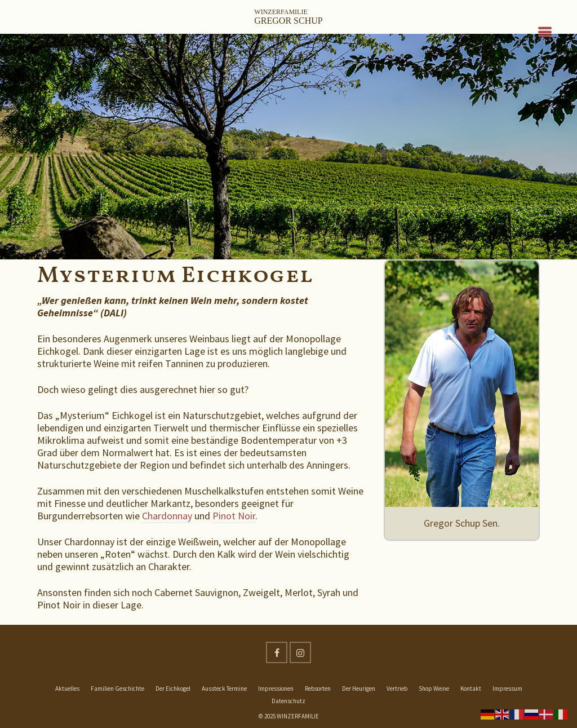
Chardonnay (167, 516)
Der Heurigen (359, 689)
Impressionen (276, 689)
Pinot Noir (234, 516)
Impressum (507, 689)
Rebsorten (318, 689)
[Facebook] (277, 652)
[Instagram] (300, 652)
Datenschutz (288, 701)
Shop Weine (434, 689)
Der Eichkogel (173, 689)
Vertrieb (397, 689)
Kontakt (471, 689)
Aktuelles (67, 689)
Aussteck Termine (224, 689)
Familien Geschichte (117, 689)
